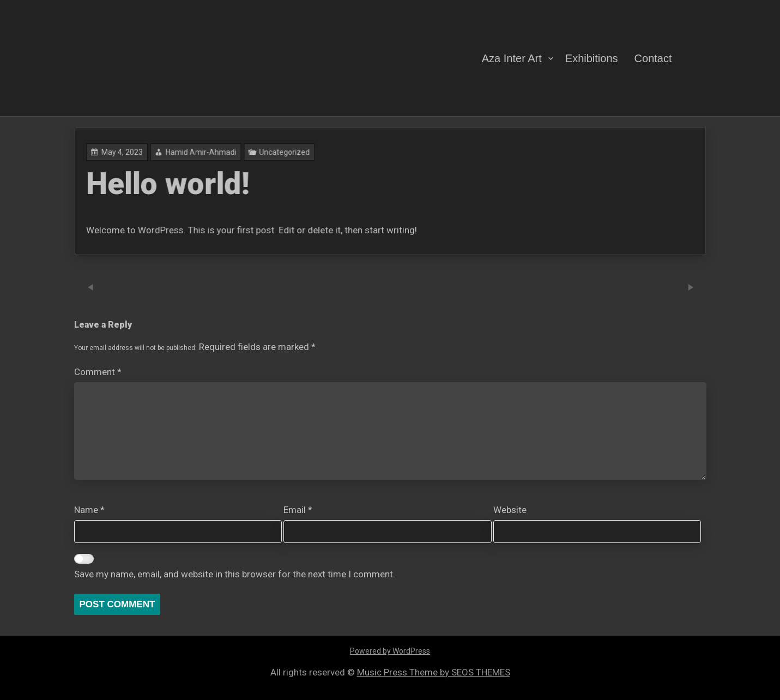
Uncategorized (331, 169)
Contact (653, 58)
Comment (98, 372)
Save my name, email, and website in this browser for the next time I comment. (235, 574)
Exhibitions (592, 58)
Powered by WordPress (390, 651)
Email (298, 510)
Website (510, 510)
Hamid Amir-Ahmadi (283, 169)
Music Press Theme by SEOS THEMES (434, 672)
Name (89, 510)
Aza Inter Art (512, 58)
